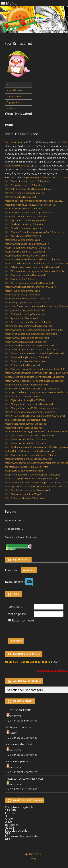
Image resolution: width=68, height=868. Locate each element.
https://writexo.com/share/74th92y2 (23, 396)
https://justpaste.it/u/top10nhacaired (24, 471)
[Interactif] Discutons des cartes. (25, 779)
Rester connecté (23, 620)
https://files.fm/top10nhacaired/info (23, 306)
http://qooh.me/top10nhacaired (21, 318)
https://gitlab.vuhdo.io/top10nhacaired (25, 498)
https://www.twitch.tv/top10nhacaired (24, 209)
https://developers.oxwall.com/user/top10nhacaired (32, 267)
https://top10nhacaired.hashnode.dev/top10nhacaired (33, 259)
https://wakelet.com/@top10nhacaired (25, 224)
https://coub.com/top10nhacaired (22, 291)
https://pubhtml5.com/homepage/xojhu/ (26, 220)
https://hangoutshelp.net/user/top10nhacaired (29, 404)
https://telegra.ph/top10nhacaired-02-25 (26, 303)
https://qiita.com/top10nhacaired (22, 279)
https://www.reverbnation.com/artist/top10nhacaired (32, 389)
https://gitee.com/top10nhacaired (22, 365)
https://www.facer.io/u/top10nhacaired (25, 275)
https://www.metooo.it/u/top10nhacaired (26, 439)
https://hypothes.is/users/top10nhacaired (26, 385)
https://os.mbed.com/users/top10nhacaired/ (28, 299)
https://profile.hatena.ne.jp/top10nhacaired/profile (31, 334)
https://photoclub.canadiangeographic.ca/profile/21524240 (36, 486)
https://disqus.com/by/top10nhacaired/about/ (29, 189)
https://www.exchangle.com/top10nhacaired (28, 357)
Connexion (16, 641)
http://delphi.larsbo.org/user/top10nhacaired (28, 459)
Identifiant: (15, 607)
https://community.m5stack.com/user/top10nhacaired (33, 475)
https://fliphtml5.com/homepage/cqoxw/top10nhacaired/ (34, 232)
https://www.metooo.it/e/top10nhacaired (26, 443)
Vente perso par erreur (19, 727)
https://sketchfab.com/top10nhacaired (25, 193)
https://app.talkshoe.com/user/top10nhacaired (29, 322)
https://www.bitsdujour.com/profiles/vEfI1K (27, 244)
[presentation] (32, 628)
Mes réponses (14, 96)
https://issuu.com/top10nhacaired (22, 240)
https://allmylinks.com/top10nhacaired (25, 314)
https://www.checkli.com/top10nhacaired (26, 361)
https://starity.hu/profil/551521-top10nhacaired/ (30, 346)
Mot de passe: (17, 614)
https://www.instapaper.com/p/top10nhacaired (29, 213)
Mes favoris (13, 108)
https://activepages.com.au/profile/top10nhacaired (31, 478)
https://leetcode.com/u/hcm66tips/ (23, 494)
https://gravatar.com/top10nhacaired (24, 185)
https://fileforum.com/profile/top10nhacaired (28, 326)
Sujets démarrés (15, 90)
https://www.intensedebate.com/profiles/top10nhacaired (34, 381)
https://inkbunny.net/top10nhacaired (24, 428)
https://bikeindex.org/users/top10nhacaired (42, 377)
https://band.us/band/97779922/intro (24, 236)
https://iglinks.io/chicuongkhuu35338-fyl (25, 400)
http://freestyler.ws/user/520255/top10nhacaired (30, 205)
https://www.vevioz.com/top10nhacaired (26, 342)
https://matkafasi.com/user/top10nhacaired (27, 490)
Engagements (14, 102)
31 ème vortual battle (19, 710)
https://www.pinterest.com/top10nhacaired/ (28, 181)
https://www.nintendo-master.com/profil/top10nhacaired (34, 353)
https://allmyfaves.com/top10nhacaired (33, 451)
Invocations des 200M (19, 744)
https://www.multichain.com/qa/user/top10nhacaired (32, 455)
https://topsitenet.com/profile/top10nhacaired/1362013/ (34, 201)
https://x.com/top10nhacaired (20, 197)
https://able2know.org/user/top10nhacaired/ (28, 248)
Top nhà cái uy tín (14, 142)
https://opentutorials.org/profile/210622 (26, 432)
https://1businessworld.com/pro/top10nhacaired (30, 412)
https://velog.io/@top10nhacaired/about (26, 416)
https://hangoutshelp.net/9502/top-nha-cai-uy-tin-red (32, 408)
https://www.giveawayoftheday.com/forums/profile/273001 (35, 369)
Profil (9, 84)
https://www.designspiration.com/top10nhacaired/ (31, 350)
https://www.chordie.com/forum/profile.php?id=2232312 (34, 330)
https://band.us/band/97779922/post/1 (25, 252)
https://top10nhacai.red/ (18, 166)
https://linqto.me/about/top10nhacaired (26, 424)
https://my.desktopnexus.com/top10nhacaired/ (29, 283)
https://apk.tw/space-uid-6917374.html (29, 467)
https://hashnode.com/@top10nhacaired (26, 256)
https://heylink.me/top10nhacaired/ (23, 295)
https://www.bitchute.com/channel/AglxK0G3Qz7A (31, 287)
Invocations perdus (17, 761)
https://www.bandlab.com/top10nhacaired (27, 338)
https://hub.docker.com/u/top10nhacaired (27, 217)
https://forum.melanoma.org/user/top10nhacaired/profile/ (35, 271)
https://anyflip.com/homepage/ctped (24, 228)
